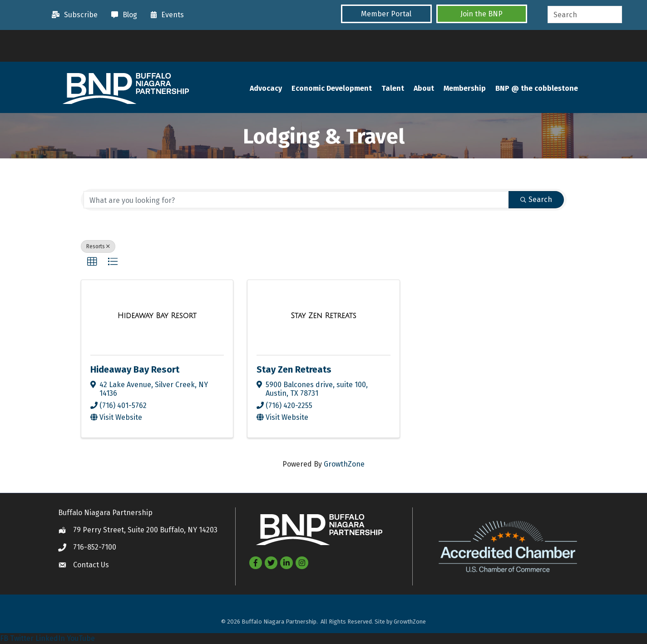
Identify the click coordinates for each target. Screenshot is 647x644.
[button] (386, 14)
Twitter (22, 638)
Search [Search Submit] (536, 199)
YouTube (81, 638)
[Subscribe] (72, 15)
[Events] (165, 15)
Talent (393, 88)
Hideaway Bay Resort (135, 369)
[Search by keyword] (296, 200)
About (424, 88)
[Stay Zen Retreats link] (323, 316)
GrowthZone (344, 464)
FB (4, 638)
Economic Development (332, 88)
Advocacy (266, 88)
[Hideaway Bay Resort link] (157, 316)
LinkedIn (50, 638)
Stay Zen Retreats (294, 369)
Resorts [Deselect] (98, 246)
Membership (465, 88)
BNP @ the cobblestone (537, 88)
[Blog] (122, 15)
